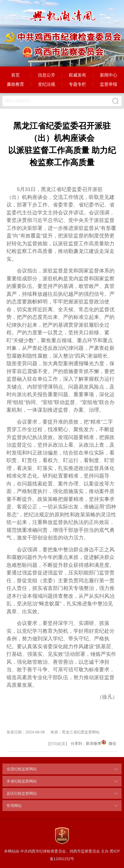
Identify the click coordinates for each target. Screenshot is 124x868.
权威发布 (77, 75)
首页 (15, 75)
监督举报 (109, 84)
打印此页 (58, 744)
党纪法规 (47, 84)
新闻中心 (109, 75)
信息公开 (47, 75)
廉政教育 (15, 84)
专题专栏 (77, 84)
